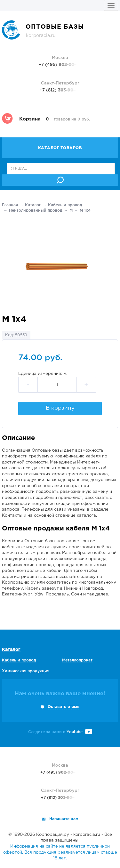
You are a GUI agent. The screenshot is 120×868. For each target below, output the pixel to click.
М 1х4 (85, 211)
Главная (10, 205)
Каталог (33, 205)
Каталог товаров (60, 148)
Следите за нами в (60, 732)
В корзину (60, 408)
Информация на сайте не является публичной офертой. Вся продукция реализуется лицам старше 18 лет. (60, 852)
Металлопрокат (77, 660)
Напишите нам (64, 819)
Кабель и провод (65, 205)
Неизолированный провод (36, 211)
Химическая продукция (26, 671)
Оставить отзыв (64, 707)
